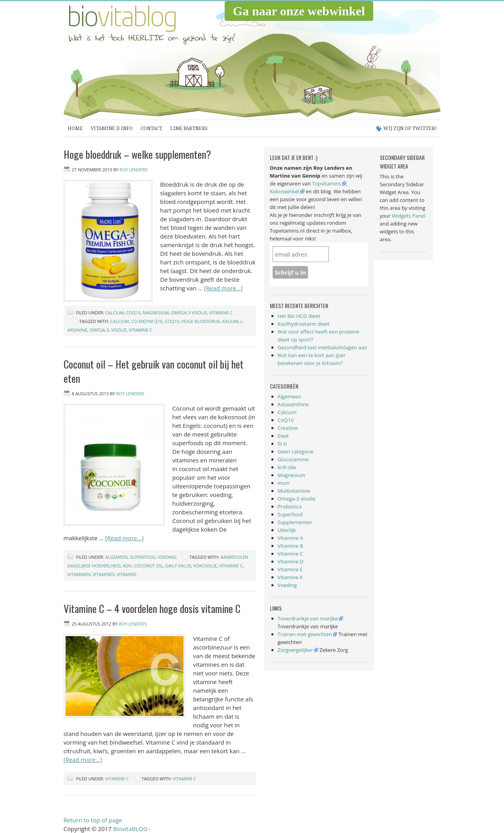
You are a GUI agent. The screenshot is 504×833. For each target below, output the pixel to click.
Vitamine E (290, 569)
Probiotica (290, 506)
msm (284, 483)
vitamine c (141, 330)
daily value (178, 566)
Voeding (167, 557)
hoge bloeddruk (201, 321)
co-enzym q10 (147, 321)
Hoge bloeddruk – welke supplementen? (137, 154)
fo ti (282, 444)
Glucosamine (293, 459)
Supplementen (295, 522)
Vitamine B (290, 546)
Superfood (143, 557)
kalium (230, 321)
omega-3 (99, 330)
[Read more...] (224, 288)
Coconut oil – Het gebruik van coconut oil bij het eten (154, 371)
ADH (127, 566)
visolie (119, 330)
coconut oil (148, 566)
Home (75, 128)
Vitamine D (291, 561)
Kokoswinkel (285, 191)
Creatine (288, 428)
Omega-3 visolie (189, 313)
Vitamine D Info (112, 128)
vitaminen (79, 574)
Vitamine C (221, 313)
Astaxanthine (293, 404)
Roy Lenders (133, 170)
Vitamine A (290, 538)
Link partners (189, 128)
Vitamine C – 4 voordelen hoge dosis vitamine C (152, 608)
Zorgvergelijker (295, 650)
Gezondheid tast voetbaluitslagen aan (323, 347)
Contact (151, 128)
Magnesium (156, 313)
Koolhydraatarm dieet (304, 324)
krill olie (287, 467)
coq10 (172, 321)
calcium (120, 321)
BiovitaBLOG (142, 60)
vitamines (104, 574)
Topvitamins (326, 183)
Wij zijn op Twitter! (410, 128)
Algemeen (116, 557)
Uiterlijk (287, 530)
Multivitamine (294, 491)
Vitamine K (290, 577)
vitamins (126, 574)
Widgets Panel (409, 216)
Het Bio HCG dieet (299, 316)
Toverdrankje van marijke (308, 618)
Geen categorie (296, 451)
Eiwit (283, 436)
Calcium (115, 313)
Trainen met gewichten (305, 634)
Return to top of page (93, 820)
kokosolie (205, 566)
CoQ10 (133, 313)
